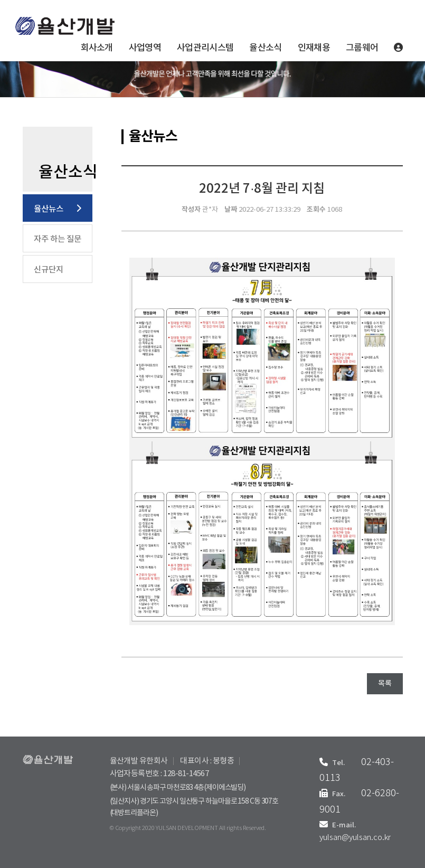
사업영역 (145, 48)
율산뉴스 (49, 209)
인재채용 (314, 48)
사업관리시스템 (205, 48)
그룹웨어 (362, 48)
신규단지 (49, 270)
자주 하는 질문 (58, 239)
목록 (385, 684)
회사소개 (97, 48)
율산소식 (265, 48)
